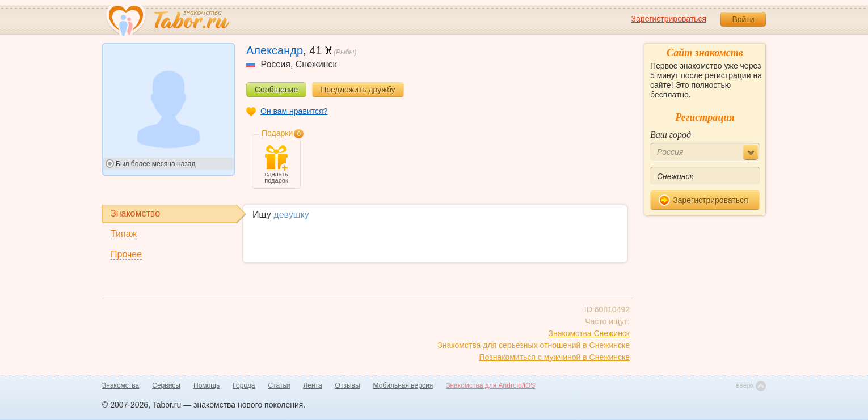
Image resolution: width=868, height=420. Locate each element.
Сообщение (276, 90)
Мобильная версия (403, 385)
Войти (743, 19)
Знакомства (121, 385)
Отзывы (348, 385)
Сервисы (166, 385)
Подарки (277, 133)
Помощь (207, 385)
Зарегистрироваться (669, 19)
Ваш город (671, 135)
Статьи (279, 385)
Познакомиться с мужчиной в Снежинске (555, 357)
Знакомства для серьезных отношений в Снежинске (534, 345)
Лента (312, 385)
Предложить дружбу (358, 90)
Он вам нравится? (294, 111)
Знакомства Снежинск (589, 333)
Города (244, 385)
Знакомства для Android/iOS (490, 385)
